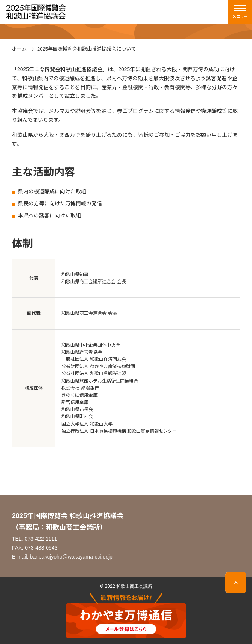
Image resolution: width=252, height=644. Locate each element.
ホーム (19, 49)
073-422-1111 (41, 539)
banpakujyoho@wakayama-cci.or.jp (71, 557)
